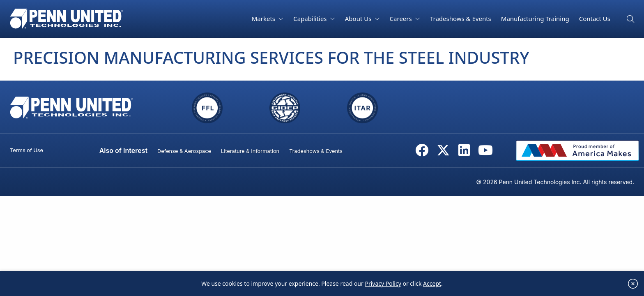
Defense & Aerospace (184, 151)
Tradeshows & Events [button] (461, 18)
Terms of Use (26, 150)
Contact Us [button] (595, 18)
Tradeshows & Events (316, 151)
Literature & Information (250, 151)
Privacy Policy (383, 287)
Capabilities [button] (311, 18)
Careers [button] (402, 18)
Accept (432, 287)
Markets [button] (264, 18)
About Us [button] (359, 18)
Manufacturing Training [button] (535, 18)
